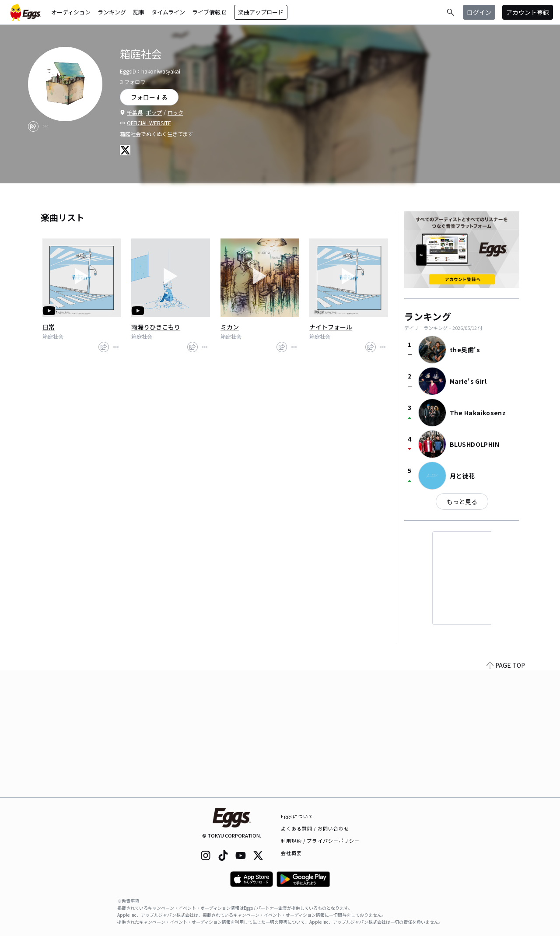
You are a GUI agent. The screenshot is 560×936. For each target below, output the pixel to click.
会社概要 (291, 853)
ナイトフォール (331, 327)
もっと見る (462, 501)
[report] (45, 126)
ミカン (230, 327)
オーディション (71, 12)
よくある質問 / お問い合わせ (315, 828)
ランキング (112, 12)
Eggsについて (297, 816)
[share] (33, 126)
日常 (49, 327)
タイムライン (168, 12)
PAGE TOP (506, 792)
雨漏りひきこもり (156, 327)
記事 (139, 12)
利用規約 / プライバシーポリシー (320, 841)
